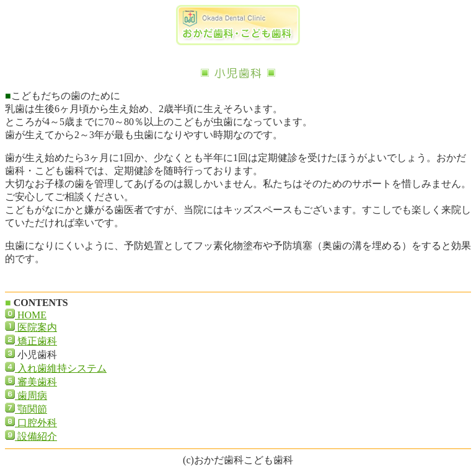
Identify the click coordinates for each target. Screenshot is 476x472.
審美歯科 (36, 382)
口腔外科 (36, 423)
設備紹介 (36, 436)
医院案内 (36, 327)
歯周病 (31, 396)
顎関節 (31, 409)
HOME (31, 315)
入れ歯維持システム (61, 368)
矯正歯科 (36, 341)
